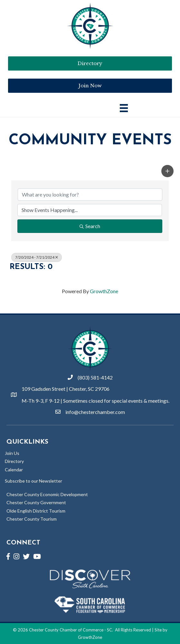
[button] (167, 171)
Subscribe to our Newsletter (33, 481)
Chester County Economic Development (47, 494)
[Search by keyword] (90, 195)
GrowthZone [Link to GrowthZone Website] (90, 637)
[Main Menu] (124, 108)
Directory (14, 461)
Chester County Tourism (32, 519)
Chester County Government (36, 502)
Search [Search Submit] (90, 226)
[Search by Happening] (90, 210)
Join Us (12, 453)
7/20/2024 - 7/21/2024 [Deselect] (37, 257)
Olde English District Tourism (36, 511)
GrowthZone (104, 291)
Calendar (14, 470)
